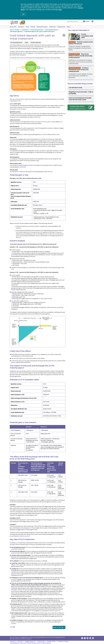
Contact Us (13, 642)
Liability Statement (30, 642)
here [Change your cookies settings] (60, 10)
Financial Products (43, 27)
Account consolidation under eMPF (87, 36)
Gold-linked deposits (16, 32)
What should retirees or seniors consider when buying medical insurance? (80, 56)
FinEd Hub (54, 27)
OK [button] (23, 14)
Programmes (63, 27)
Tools (28, 27)
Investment (25, 30)
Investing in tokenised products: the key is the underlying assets (79, 70)
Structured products (51, 30)
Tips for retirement (74, 54)
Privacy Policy (41, 642)
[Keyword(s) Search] (75, 21)
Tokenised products (75, 68)
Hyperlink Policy (51, 642)
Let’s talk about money (75, 88)
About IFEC (13, 27)
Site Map (20, 642)
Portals (34, 27)
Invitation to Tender (63, 642)
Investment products (37, 30)
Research (21, 27)
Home (12, 30)
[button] (88, 21)
